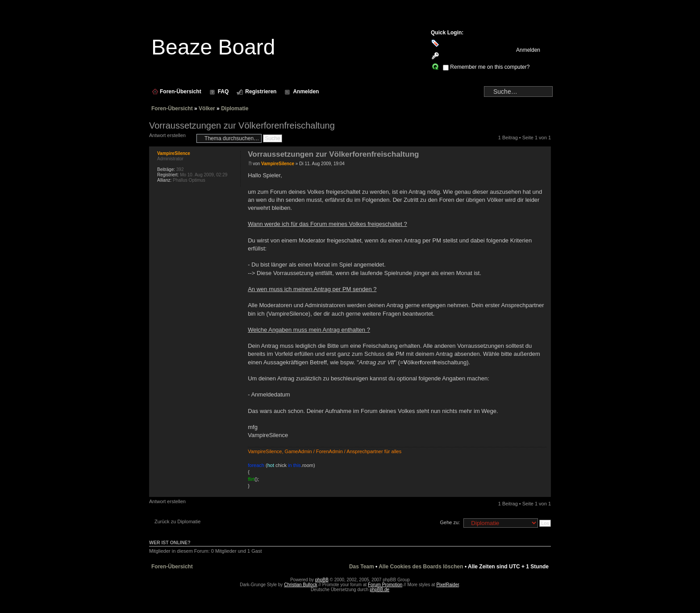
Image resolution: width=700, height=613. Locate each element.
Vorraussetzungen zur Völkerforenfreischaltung (242, 125)
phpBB (322, 580)
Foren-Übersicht (172, 108)
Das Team (362, 567)
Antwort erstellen (171, 138)
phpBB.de (379, 590)
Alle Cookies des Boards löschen (421, 567)
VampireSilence (278, 164)
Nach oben (544, 492)
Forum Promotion (385, 585)
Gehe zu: (450, 522)
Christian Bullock (300, 585)
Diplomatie (235, 108)
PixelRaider (448, 585)
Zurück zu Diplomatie (177, 521)
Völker (207, 108)
